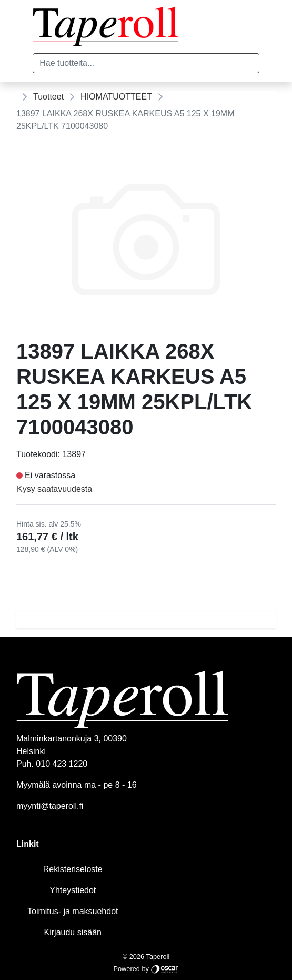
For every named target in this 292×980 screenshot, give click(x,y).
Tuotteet (48, 97)
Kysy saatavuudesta (54, 489)
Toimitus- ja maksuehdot (73, 911)
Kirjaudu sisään (73, 932)
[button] (248, 63)
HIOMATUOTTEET (116, 97)
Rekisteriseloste (73, 869)
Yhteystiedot (73, 890)
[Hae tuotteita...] (134, 63)
